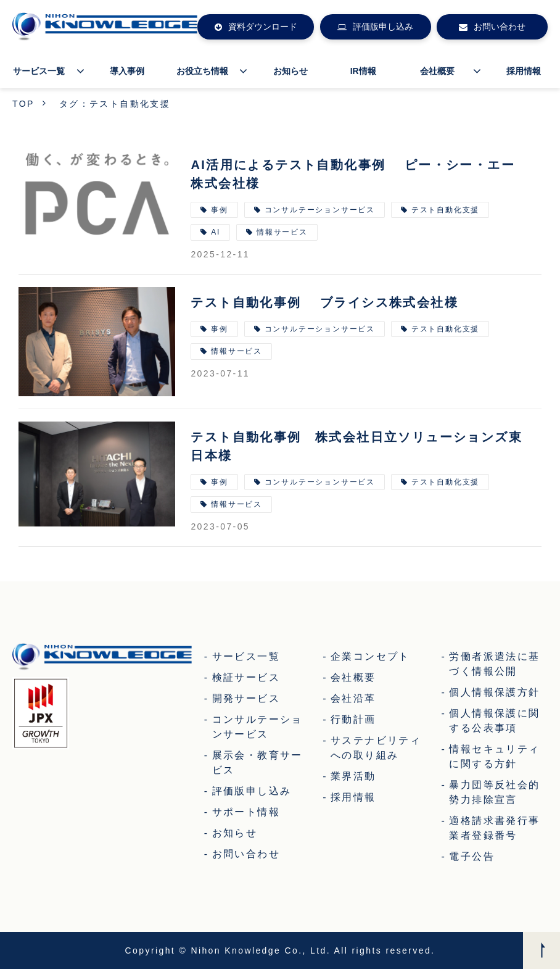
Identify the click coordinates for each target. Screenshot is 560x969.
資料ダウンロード (263, 27)
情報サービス (282, 232)
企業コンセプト (370, 656)
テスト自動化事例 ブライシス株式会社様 (324, 302)
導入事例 (127, 71)
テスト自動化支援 (445, 210)
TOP (23, 104)
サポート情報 (246, 812)
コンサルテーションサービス (320, 210)
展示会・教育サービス (257, 763)
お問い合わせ (500, 27)
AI (216, 232)
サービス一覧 (39, 71)
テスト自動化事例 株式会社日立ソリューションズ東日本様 (356, 446)
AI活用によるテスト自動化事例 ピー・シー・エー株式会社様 (353, 174)
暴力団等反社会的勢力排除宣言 (494, 792)
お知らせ (290, 71)
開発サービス (246, 698)
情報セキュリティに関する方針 (494, 756)
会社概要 (437, 71)
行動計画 (353, 719)
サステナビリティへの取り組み (376, 748)
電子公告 (472, 856)
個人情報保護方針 (494, 692)
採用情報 (524, 71)
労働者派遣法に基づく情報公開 (494, 664)
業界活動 (353, 776)
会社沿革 (353, 698)
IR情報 (363, 71)
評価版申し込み (383, 27)
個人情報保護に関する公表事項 (494, 721)
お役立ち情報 (202, 71)
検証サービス (246, 677)
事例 (220, 210)
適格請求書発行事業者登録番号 (494, 828)
